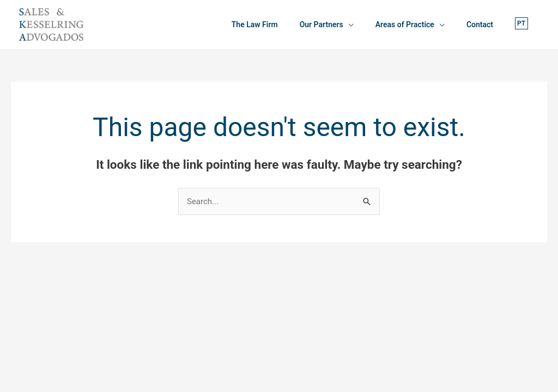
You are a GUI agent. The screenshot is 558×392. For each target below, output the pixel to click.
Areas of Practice (405, 24)
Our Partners (322, 24)
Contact (480, 24)
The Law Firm (255, 24)
